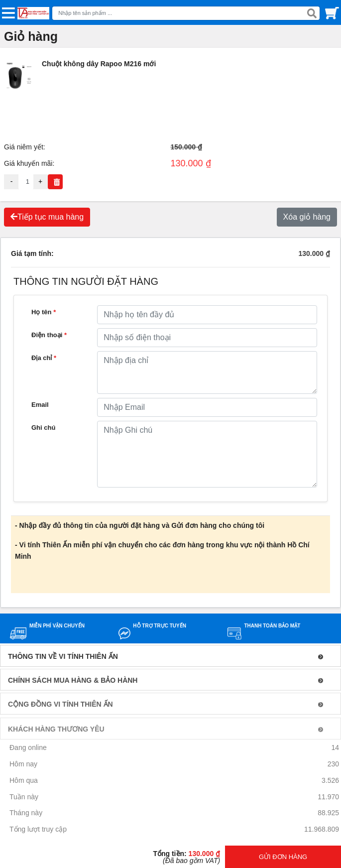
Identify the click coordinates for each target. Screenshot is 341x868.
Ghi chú (43, 428)
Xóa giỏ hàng (307, 217)
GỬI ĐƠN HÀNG (283, 857)
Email (40, 405)
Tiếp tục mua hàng (47, 217)
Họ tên (44, 312)
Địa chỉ (44, 358)
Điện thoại (49, 335)
